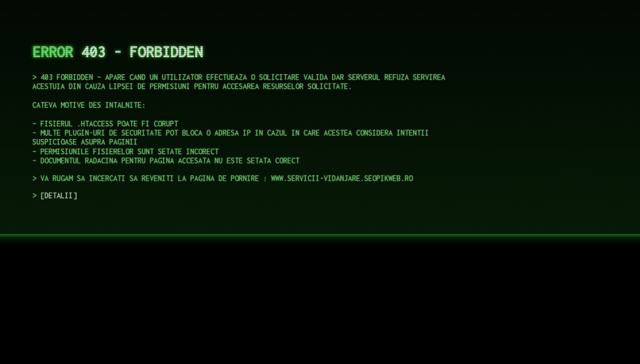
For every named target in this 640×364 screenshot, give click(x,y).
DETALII (59, 195)
